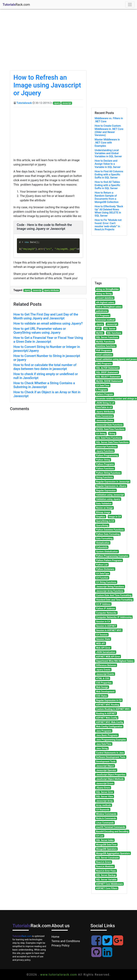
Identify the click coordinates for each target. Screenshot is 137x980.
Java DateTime (104, 744)
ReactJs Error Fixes (106, 871)
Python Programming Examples (112, 556)
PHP (98, 329)
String (112, 434)
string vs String (104, 294)
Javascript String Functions (110, 587)
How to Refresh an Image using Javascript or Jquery (47, 85)
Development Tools (106, 762)
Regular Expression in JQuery (111, 486)
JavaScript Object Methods (110, 779)
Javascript (67, 103)
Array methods (104, 805)
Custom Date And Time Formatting (114, 595)
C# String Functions (106, 582)
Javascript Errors (105, 783)
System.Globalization (107, 552)
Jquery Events (103, 670)
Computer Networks (106, 613)
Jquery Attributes (52, 290)
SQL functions (114, 333)
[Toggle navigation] (130, 5)
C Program (101, 390)
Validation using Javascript (110, 495)
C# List (100, 836)
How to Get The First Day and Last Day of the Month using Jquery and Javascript (46, 316)
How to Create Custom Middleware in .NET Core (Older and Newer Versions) (109, 130)
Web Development (105, 692)
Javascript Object (105, 766)
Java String (102, 748)
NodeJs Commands (106, 818)
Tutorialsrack (24, 103)
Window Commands (106, 814)
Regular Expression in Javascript (113, 482)
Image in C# (115, 517)
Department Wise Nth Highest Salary (115, 661)
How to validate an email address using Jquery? (48, 323)
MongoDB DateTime (106, 845)
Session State (103, 639)
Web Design (102, 687)
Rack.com (22, 936)
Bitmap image (103, 512)
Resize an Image (104, 508)
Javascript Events (105, 674)
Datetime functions (106, 346)
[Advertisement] (69, 43)
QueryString (102, 525)
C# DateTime (103, 385)
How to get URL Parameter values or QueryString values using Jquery (40, 331)
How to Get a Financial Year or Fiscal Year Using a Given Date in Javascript (48, 340)
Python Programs (105, 464)
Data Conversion (104, 416)
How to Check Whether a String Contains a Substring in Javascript (44, 385)
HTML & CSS (103, 678)
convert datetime (105, 298)
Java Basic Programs (107, 735)
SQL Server (110, 329)
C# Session (102, 635)
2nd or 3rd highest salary (109, 307)
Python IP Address (106, 608)
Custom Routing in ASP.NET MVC (113, 709)
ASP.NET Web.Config (107, 718)
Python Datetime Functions (110, 530)
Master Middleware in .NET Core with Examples (107, 143)
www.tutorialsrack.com (59, 975)
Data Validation (104, 504)
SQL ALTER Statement (107, 368)
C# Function (102, 578)
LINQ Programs (104, 364)
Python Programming (107, 455)
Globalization (103, 543)
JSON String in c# (105, 403)
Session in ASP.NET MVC (109, 630)
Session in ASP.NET (106, 626)
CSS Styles (102, 696)
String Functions (104, 477)
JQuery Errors (103, 788)
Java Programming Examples (111, 740)
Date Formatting (104, 539)
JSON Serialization (106, 652)
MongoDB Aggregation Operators (113, 853)
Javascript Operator (106, 770)
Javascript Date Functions (109, 425)
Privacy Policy (61, 945)
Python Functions (105, 469)
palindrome (102, 311)
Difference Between (106, 665)
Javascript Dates (105, 420)
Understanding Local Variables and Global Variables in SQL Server (108, 153)
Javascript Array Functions (110, 591)
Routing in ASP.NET (106, 713)
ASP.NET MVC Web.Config (109, 722)
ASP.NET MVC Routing (108, 705)
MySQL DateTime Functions (110, 429)
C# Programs (103, 315)
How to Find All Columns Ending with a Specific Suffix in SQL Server (109, 175)
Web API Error (103, 648)
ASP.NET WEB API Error (108, 657)
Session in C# (103, 622)
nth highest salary (105, 302)
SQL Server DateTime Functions (112, 442)
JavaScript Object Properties (111, 775)
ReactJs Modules (105, 866)
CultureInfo (102, 547)
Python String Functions (108, 473)
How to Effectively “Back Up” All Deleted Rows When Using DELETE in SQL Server (109, 211)
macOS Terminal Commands (111, 827)
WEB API (101, 643)
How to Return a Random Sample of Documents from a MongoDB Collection (107, 197)
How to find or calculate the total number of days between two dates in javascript (45, 367)
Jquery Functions (105, 451)
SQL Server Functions (107, 337)
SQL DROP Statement (107, 372)
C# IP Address (103, 604)
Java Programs (104, 731)
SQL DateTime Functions (109, 438)
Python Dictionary (105, 569)
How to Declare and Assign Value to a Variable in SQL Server (108, 164)
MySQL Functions (105, 342)
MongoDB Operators (106, 849)
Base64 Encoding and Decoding (112, 831)
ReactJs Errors (104, 862)
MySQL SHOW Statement (109, 381)
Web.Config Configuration (109, 727)
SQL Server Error (105, 792)
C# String (101, 434)
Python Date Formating (108, 534)
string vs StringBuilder (108, 289)
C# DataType (103, 573)
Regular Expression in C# (109, 700)
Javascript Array (104, 801)
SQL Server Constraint (107, 858)
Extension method (105, 320)
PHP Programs (104, 350)
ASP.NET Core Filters (107, 888)
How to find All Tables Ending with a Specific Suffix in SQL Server (108, 185)
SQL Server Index (105, 840)
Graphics (101, 517)
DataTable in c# (104, 407)
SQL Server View (105, 797)
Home (55, 937)
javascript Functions (106, 447)
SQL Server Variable (106, 880)
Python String (103, 460)
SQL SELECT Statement (108, 377)
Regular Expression (106, 490)
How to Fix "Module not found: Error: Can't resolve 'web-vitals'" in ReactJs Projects (108, 225)
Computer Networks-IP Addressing (114, 617)
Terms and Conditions (66, 941)
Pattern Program (104, 394)
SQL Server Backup (106, 875)
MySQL (100, 333)
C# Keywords (103, 810)
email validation (104, 355)
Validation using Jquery (108, 499)
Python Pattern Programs (109, 560)
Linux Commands (105, 823)
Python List (102, 565)
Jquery (57, 103)
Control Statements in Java (110, 753)
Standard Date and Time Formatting (114, 600)
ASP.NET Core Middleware (109, 884)
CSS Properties (104, 683)
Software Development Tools (111, 757)
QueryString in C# (105, 521)
